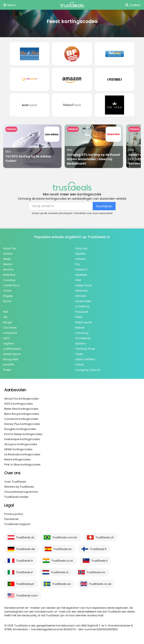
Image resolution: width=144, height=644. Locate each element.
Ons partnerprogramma (21, 492)
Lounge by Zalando (88, 370)
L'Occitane (10, 328)
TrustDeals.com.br (65, 537)
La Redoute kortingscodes (22, 454)
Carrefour (9, 280)
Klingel (7, 322)
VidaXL (80, 365)
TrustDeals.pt (25, 584)
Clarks (7, 291)
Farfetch (81, 259)
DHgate (8, 296)
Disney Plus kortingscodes (22, 424)
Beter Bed (9, 275)
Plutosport (82, 312)
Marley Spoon (12, 354)
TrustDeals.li (99, 561)
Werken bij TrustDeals (19, 487)
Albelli (7, 259)
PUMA (79, 317)
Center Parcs (11, 285)
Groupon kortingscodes (21, 444)
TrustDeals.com (27, 596)
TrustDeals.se (61, 584)
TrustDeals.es (62, 549)
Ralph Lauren (84, 322)
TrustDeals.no (96, 572)
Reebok (80, 328)
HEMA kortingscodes (18, 449)
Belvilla (8, 264)
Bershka (8, 269)
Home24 (81, 296)
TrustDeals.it (24, 572)
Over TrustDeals (15, 482)
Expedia (80, 254)
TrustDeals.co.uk (100, 584)
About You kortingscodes (22, 399)
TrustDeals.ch (105, 537)
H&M (78, 280)
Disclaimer (12, 519)
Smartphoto (83, 338)
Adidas (8, 254)
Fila (78, 264)
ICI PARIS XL (82, 306)
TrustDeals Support (17, 524)
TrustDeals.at (25, 537)
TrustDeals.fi (98, 549)
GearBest (81, 275)
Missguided (11, 359)
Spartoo (80, 343)
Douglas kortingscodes (20, 429)
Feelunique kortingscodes (22, 439)
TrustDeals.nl (60, 572)
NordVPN (9, 365)
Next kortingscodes (17, 459)
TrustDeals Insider (16, 497)
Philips (7, 370)
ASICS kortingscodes (19, 404)
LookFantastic (12, 349)
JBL (5, 317)
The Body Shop (85, 349)
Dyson (7, 301)
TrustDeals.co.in (62, 561)
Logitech (9, 343)
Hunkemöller (83, 301)
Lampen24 (10, 333)
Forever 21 (81, 269)
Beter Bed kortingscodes (21, 409)
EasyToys (81, 248)
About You (10, 248)
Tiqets (79, 354)
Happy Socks (84, 285)
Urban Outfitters (85, 359)
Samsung (82, 333)
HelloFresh (82, 291)
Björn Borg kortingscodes (22, 414)
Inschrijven (104, 206)
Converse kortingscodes (21, 419)
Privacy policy (14, 514)
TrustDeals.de (26, 549)
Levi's (6, 338)
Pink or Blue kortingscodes (22, 465)
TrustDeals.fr (25, 561)
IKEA (6, 312)
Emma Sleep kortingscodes (23, 434)
